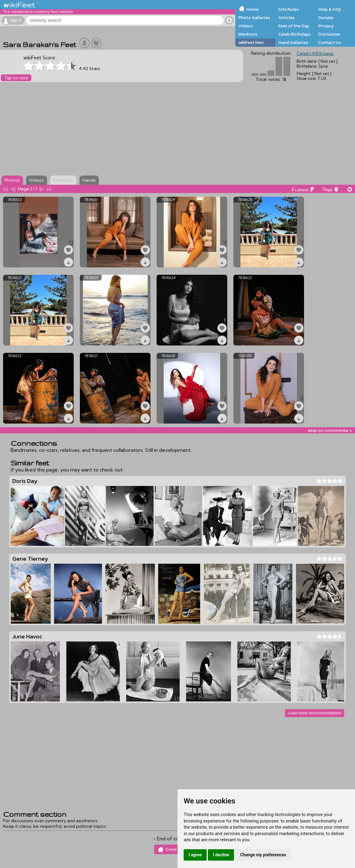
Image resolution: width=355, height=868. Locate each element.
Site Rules (289, 9)
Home (253, 9)
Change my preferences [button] (263, 855)
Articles (286, 18)
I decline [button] (221, 855)
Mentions (248, 34)
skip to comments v (330, 430)
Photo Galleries (254, 18)
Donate (326, 18)
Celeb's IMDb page (315, 53)
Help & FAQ (330, 9)
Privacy (326, 26)
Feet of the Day (294, 26)
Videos (246, 26)
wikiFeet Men (251, 42)
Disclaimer (329, 34)
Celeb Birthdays (294, 34)
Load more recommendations (315, 713)
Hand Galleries (293, 42)
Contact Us (330, 42)
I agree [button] (195, 855)
